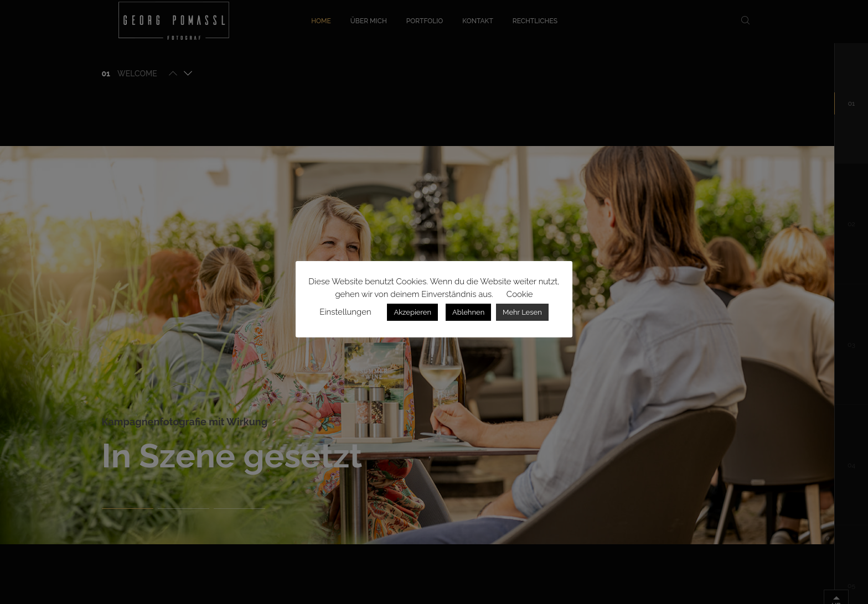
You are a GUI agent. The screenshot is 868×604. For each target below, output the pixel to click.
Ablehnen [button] (468, 312)
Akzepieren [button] (412, 312)
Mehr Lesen (522, 312)
